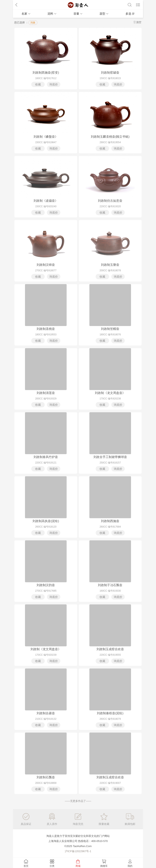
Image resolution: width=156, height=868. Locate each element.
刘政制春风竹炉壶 (46, 457)
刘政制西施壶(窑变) (46, 73)
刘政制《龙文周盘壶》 (110, 393)
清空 (139, 22)
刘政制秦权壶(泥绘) (110, 713)
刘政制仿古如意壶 (110, 201)
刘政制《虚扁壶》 (46, 201)
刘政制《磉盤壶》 (46, 137)
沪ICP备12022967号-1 (78, 851)
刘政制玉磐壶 (110, 265)
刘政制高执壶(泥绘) (46, 521)
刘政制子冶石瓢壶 (110, 585)
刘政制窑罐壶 (110, 73)
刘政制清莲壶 (46, 393)
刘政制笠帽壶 (110, 329)
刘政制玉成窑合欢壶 (110, 649)
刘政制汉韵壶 (46, 585)
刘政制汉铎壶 (46, 265)
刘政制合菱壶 (46, 713)
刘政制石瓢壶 (46, 777)
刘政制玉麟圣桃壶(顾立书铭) (110, 137)
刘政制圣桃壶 (46, 329)
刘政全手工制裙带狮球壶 (110, 457)
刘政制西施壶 (110, 521)
